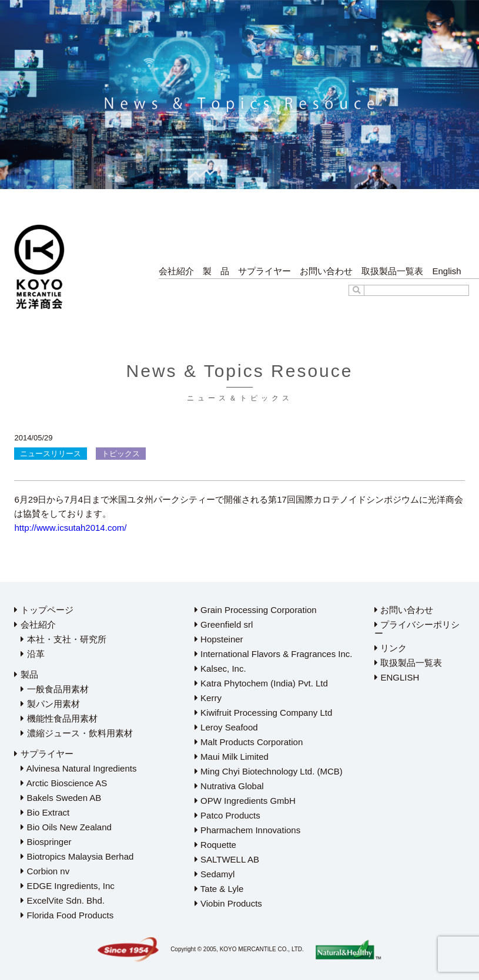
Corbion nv (45, 871)
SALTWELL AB (227, 859)
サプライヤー (264, 271)
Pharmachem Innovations (247, 830)
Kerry (208, 698)
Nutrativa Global (229, 786)
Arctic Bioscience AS (64, 783)
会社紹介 (176, 271)
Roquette (215, 845)
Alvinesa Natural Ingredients (78, 768)
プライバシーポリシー (417, 629)
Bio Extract (45, 812)
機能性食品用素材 (59, 718)
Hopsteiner (219, 639)
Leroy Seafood (226, 727)
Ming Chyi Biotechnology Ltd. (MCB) (269, 771)
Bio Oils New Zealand (66, 827)
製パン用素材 (50, 704)
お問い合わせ (326, 271)
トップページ (43, 610)
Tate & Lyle (219, 889)
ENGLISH (397, 677)
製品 (26, 674)
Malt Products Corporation (249, 742)
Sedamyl (215, 874)
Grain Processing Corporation (256, 610)
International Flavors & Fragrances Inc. (274, 654)
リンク (391, 648)
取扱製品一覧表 (392, 271)
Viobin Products (228, 903)
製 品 (216, 271)
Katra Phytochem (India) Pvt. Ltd (261, 683)
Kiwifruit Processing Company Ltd (263, 713)
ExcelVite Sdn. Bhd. (62, 900)
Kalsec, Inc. (220, 669)
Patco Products (227, 815)
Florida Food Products (67, 915)
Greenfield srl (224, 624)
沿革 (32, 654)
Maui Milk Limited (232, 757)
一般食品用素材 (54, 689)
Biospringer (46, 842)
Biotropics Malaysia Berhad (77, 856)
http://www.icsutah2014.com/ (70, 528)
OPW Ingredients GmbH (245, 801)
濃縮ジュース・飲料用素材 (76, 733)
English (446, 271)
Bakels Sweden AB (61, 798)
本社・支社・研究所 (63, 639)
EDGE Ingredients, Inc (67, 886)
